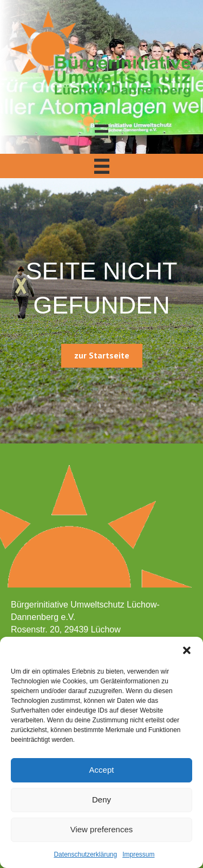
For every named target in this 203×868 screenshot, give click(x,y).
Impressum (138, 854)
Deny (101, 800)
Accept (102, 770)
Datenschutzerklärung (85, 854)
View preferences (102, 829)
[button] (187, 650)
